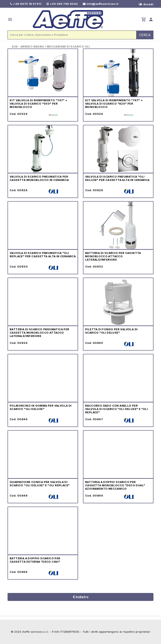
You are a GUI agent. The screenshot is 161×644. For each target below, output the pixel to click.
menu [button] (10, 19)
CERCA (145, 35)
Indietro (80, 597)
